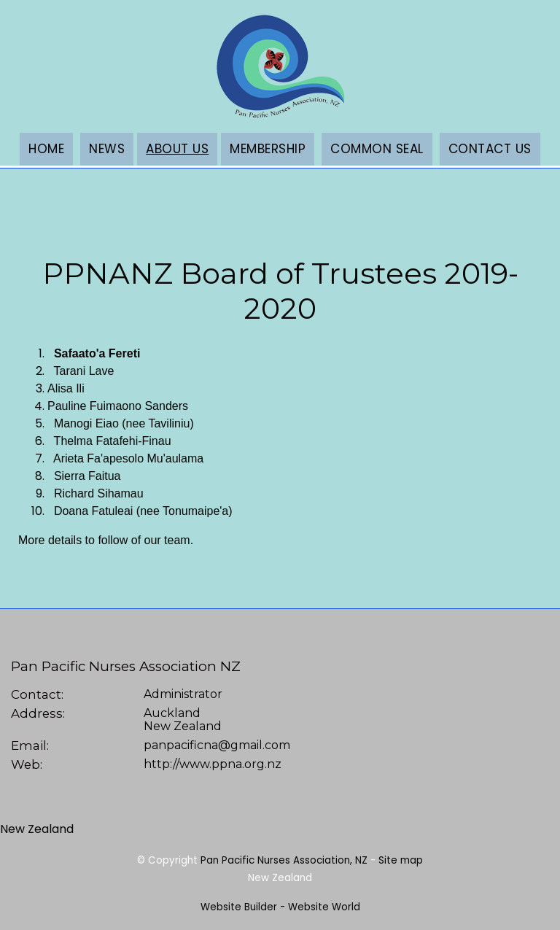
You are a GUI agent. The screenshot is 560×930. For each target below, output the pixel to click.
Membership (268, 149)
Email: (30, 745)
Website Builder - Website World (280, 907)
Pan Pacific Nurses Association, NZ (284, 860)
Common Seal (377, 149)
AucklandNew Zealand (183, 720)
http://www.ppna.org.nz (213, 764)
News (107, 149)
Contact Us (490, 149)
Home (46, 149)
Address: (38, 713)
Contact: (37, 694)
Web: (27, 764)
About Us (177, 149)
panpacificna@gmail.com (217, 745)
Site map (401, 860)
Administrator (183, 694)
